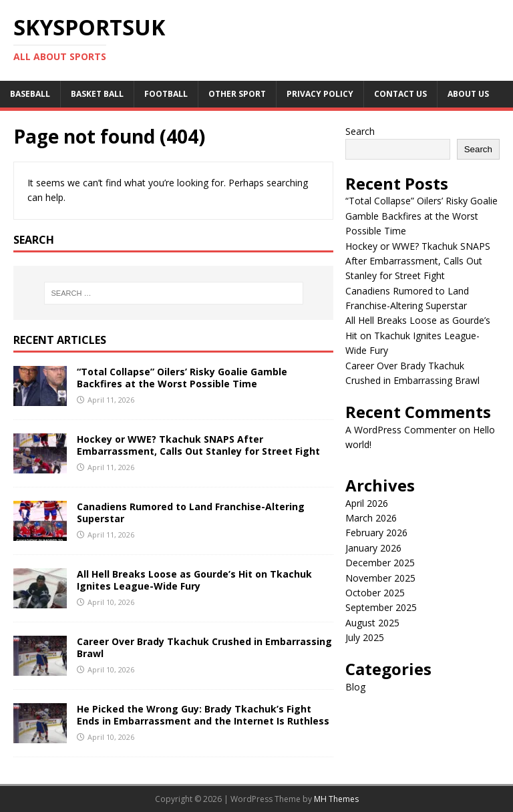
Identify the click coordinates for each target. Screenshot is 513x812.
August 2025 (372, 623)
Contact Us (400, 94)
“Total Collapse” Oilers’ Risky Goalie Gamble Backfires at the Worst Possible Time (182, 378)
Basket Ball (97, 94)
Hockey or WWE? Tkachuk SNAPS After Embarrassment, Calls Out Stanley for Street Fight (198, 445)
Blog (355, 687)
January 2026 (373, 548)
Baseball (30, 94)
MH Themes (336, 799)
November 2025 (380, 578)
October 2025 (375, 593)
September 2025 (381, 607)
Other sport (237, 94)
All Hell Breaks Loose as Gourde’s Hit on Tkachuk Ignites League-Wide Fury (194, 580)
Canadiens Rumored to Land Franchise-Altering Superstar (191, 513)
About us (468, 94)
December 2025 (380, 563)
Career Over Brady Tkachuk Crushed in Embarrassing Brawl (204, 647)
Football (166, 94)
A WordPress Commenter (401, 430)
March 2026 (371, 518)
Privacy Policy (320, 94)
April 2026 (367, 503)
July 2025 (365, 637)
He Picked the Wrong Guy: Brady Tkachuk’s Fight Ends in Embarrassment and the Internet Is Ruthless (203, 715)
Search (360, 131)
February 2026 (376, 533)
